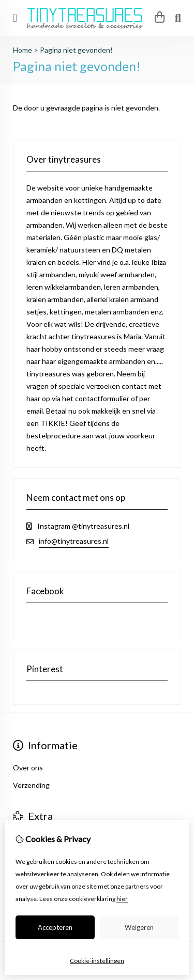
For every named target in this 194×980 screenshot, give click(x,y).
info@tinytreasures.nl (74, 541)
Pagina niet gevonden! (76, 50)
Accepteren (55, 927)
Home (23, 50)
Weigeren (139, 927)
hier (122, 899)
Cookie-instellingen (97, 961)
